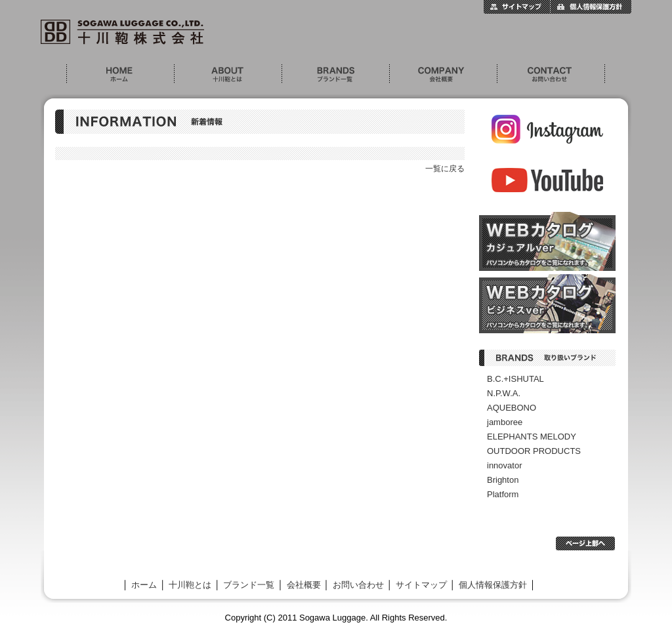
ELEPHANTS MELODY (532, 437)
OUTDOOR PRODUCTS (534, 451)
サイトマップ (517, 7)
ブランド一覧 (335, 74)
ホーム (120, 74)
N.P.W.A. (504, 393)
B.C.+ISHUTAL (515, 379)
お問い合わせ (551, 74)
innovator (504, 465)
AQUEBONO (512, 408)
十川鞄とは (228, 74)
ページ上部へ (585, 543)
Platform (503, 494)
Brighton (503, 480)
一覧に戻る (445, 169)
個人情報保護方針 (591, 7)
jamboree (505, 422)
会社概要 (443, 74)
